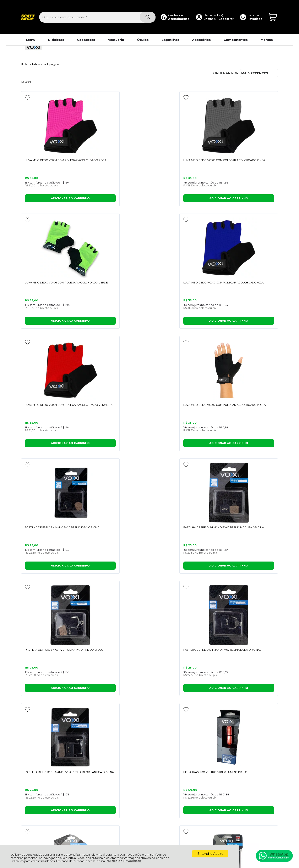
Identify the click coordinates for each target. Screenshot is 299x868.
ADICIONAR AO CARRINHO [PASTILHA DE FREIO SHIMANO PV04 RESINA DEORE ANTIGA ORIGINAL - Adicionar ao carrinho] (182, 444)
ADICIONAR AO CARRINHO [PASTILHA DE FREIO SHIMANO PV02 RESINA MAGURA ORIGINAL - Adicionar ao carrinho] (247, 322)
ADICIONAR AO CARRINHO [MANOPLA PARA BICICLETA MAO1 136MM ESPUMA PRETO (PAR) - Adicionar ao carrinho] (247, 567)
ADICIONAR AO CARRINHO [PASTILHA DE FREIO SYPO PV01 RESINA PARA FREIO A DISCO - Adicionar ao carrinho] (52, 444)
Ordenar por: (226, 73)
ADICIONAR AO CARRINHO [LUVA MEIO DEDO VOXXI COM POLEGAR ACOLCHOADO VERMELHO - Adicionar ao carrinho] (52, 322)
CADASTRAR (263, 730)
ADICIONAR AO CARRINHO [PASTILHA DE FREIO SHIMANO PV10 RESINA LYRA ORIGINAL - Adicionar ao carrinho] (182, 322)
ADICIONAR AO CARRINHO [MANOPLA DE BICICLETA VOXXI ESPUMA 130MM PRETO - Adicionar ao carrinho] (182, 567)
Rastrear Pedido (156, 787)
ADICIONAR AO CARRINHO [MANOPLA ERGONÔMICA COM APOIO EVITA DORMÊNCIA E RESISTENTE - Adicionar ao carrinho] (52, 567)
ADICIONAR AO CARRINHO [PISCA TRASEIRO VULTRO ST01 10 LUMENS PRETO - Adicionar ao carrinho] (247, 444)
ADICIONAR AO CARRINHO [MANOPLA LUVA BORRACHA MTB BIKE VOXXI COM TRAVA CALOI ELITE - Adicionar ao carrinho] (117, 567)
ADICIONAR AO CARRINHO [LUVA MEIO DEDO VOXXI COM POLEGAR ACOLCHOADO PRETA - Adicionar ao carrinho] (117, 322)
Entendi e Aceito (210, 854)
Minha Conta (153, 782)
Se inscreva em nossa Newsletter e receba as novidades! (48, 732)
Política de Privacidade (124, 861)
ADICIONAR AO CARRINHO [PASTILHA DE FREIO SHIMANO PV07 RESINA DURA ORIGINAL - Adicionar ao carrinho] (117, 444)
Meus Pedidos (154, 777)
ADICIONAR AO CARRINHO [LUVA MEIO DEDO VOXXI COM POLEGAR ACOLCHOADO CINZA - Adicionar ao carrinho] (117, 199)
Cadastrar (221, 12)
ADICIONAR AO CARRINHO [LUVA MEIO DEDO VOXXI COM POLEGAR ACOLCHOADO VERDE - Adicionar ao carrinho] (182, 199)
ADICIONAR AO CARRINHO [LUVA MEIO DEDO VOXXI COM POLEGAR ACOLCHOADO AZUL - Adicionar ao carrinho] (247, 199)
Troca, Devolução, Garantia (100, 777)
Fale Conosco (32, 787)
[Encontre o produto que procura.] (137, 10)
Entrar (203, 12)
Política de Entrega (36, 782)
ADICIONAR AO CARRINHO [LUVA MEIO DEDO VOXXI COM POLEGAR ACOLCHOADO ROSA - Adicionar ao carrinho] (52, 199)
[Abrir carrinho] (273, 10)
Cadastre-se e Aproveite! (42, 726)
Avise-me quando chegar (52, 672)
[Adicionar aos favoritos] (28, 97)
